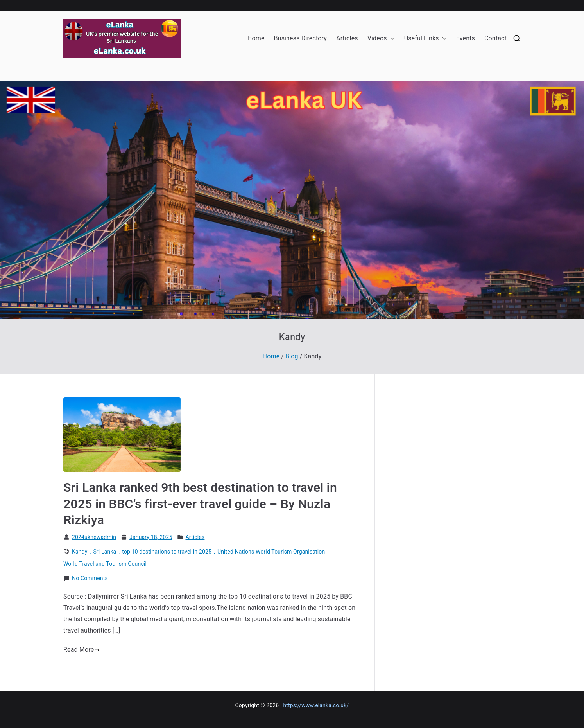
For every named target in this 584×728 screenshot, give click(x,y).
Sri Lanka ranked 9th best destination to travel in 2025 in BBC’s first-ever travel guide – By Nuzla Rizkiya (200, 504)
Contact (495, 38)
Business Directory (300, 38)
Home (256, 38)
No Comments (90, 578)
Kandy (80, 552)
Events (466, 38)
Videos (381, 39)
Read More (82, 650)
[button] (391, 39)
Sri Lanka (105, 552)
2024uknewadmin (94, 537)
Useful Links (425, 39)
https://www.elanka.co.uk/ (316, 705)
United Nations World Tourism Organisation (271, 552)
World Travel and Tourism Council (105, 564)
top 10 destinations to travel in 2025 (167, 552)
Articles (347, 38)
